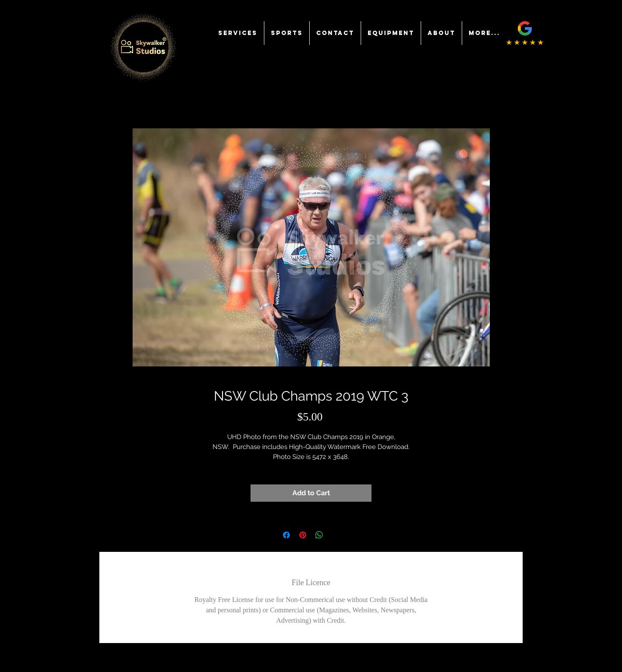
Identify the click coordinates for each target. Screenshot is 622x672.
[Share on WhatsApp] (319, 535)
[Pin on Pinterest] (303, 535)
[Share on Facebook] (286, 535)
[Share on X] (336, 535)
